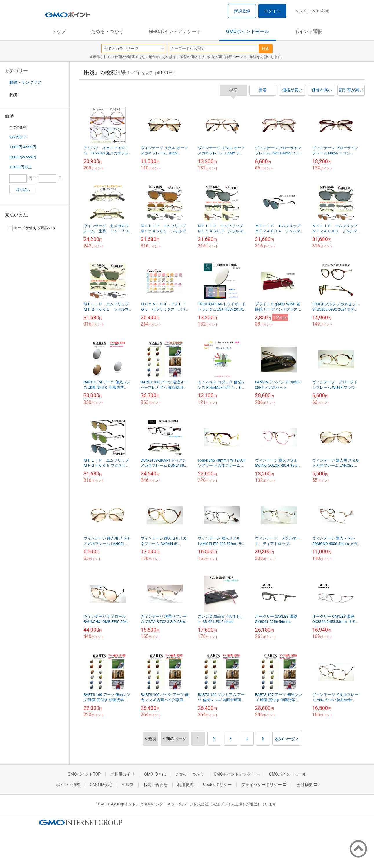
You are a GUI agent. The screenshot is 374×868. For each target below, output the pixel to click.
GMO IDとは (155, 774)
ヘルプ (300, 11)
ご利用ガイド (122, 774)
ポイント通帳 (308, 31)
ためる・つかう (107, 31)
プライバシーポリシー (264, 785)
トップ (59, 31)
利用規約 (185, 785)
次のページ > (287, 739)
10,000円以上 (21, 167)
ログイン (272, 11)
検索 (266, 49)
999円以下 (18, 137)
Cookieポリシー (217, 785)
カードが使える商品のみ (31, 228)
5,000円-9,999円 (23, 157)
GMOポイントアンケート (175, 31)
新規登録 (242, 11)
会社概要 (307, 785)
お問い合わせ (155, 785)
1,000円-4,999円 (23, 147)
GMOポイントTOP (84, 774)
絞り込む (23, 189)
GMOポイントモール (248, 31)
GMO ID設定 (320, 11)
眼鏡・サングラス (26, 82)
